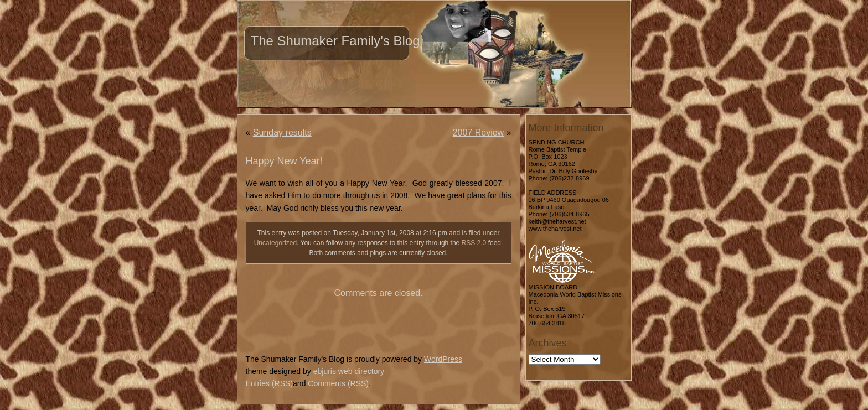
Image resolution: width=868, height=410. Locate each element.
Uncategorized (275, 243)
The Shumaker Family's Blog (335, 41)
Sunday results (282, 133)
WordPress (443, 359)
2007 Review (479, 133)
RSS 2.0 (474, 243)
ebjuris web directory (349, 371)
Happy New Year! (284, 161)
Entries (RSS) (270, 383)
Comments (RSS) (338, 383)
